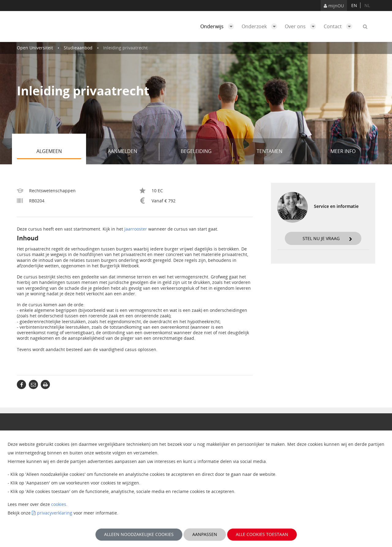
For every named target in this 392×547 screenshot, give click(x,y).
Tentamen (279, 152)
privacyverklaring (55, 513)
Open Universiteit (35, 48)
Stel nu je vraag (327, 238)
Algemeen (59, 152)
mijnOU (334, 6)
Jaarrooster (136, 229)
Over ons (302, 26)
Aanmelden (131, 152)
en (354, 5)
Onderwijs (219, 26)
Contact (339, 26)
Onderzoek (261, 26)
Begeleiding (205, 152)
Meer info (343, 151)
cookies (59, 504)
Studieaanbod (78, 48)
